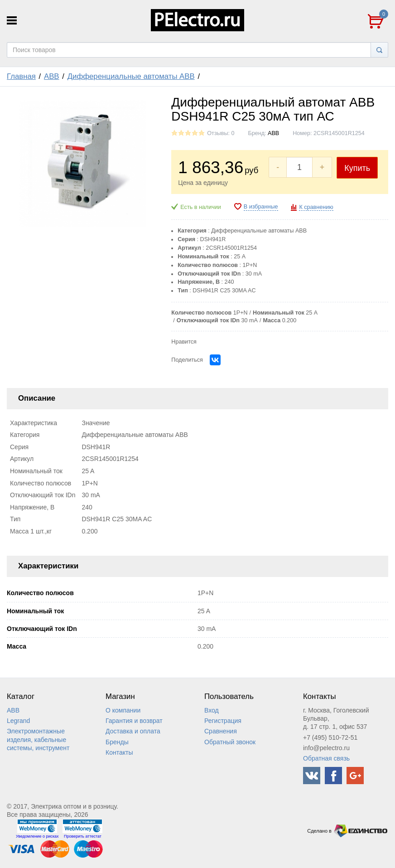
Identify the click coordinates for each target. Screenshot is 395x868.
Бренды (117, 742)
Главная (21, 76)
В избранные (261, 207)
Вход (212, 710)
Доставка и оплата (133, 731)
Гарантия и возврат (134, 721)
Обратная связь (326, 758)
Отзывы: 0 (221, 133)
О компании (123, 710)
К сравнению (316, 207)
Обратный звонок (230, 742)
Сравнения (221, 731)
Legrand (18, 721)
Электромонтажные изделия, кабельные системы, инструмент (38, 739)
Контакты (119, 752)
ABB (52, 76)
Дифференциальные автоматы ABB (131, 76)
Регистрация (223, 721)
